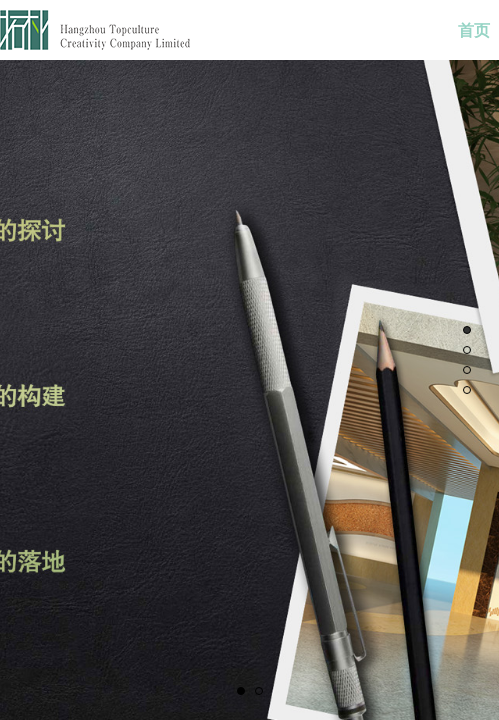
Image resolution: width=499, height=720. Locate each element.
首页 (474, 30)
